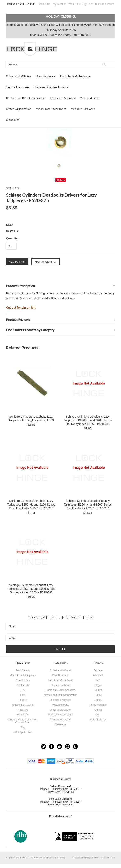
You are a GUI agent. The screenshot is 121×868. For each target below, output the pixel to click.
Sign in (86, 4)
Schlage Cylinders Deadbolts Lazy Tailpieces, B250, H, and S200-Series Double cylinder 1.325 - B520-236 (88, 420)
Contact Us (44, 4)
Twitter (44, 747)
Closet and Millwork (19, 76)
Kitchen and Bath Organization (26, 98)
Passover (34, 25)
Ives (98, 680)
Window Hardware (83, 109)
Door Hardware (46, 76)
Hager (98, 685)
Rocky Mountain (98, 705)
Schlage (98, 670)
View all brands (98, 720)
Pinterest (67, 747)
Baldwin (98, 690)
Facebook (52, 747)
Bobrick (98, 700)
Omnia (98, 710)
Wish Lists (74, 4)
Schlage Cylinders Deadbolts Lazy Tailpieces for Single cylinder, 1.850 (31, 418)
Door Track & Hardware (75, 76)
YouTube (60, 747)
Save (62, 180)
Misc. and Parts (90, 98)
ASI (98, 715)
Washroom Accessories (51, 109)
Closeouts (13, 120)
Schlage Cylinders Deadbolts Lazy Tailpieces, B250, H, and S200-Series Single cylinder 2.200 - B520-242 (88, 505)
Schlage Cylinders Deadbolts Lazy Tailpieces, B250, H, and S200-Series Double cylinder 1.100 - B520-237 (31, 505)
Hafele (98, 695)
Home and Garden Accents (51, 87)
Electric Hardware (17, 87)
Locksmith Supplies (63, 98)
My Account (59, 4)
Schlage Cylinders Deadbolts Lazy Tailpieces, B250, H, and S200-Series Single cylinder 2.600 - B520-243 (31, 589)
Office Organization (19, 109)
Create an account (104, 4)
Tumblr (75, 747)
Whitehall (98, 675)
